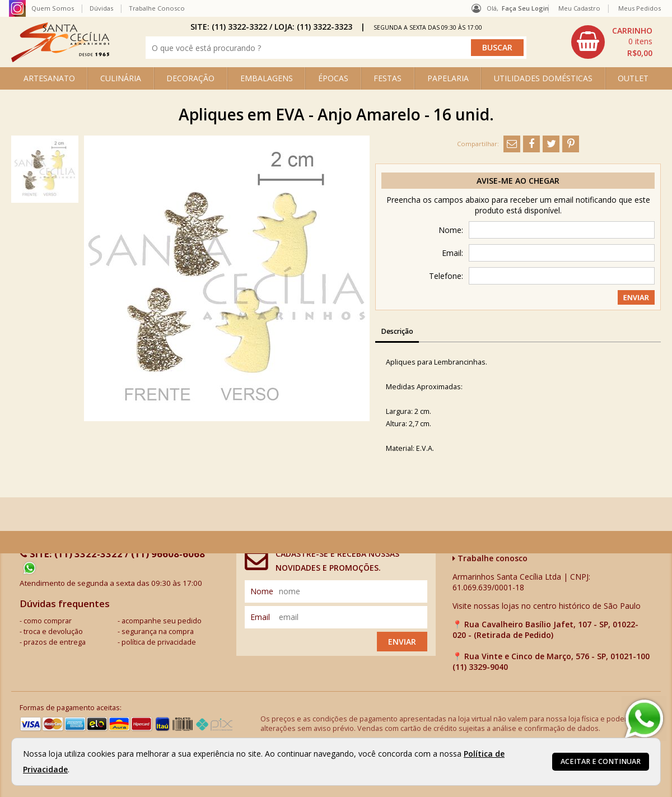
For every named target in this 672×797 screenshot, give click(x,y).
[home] (60, 59)
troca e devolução (53, 631)
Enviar (402, 642)
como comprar (48, 621)
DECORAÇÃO (190, 78)
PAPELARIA (448, 78)
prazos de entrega (55, 642)
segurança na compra (158, 631)
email (260, 617)
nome (262, 591)
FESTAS (388, 78)
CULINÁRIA (121, 78)
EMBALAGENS (267, 78)
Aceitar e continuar (601, 761)
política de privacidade (159, 642)
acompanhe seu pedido (162, 621)
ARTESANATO (49, 78)
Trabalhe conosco (490, 558)
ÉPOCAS (333, 78)
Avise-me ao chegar (518, 181)
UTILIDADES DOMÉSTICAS (543, 78)
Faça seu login (525, 8)
